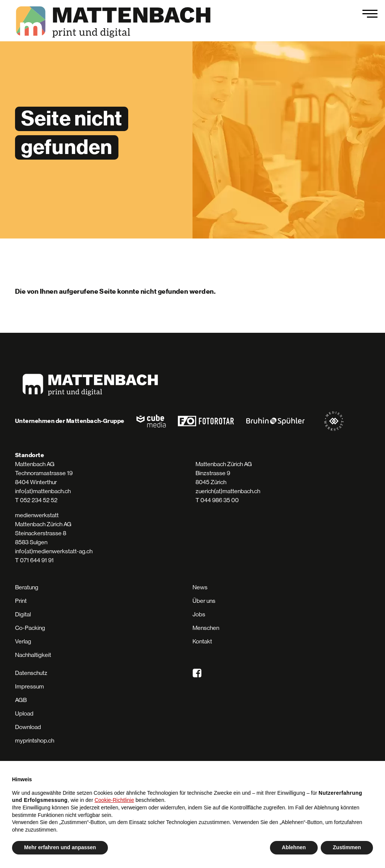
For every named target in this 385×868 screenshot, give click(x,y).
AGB (21, 700)
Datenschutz (31, 673)
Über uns (204, 601)
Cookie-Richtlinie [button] (114, 800)
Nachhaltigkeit (33, 655)
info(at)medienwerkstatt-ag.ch (54, 551)
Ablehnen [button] (294, 847)
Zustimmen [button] (347, 847)
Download (28, 727)
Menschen (206, 628)
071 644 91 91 (37, 560)
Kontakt (202, 641)
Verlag (23, 641)
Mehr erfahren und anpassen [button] (60, 847)
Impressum (30, 686)
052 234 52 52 (39, 500)
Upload (24, 713)
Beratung (27, 587)
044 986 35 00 (220, 500)
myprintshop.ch (35, 740)
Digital (23, 614)
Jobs (199, 614)
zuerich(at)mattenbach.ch (228, 491)
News (200, 587)
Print (21, 601)
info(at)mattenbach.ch (43, 491)
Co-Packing (30, 628)
